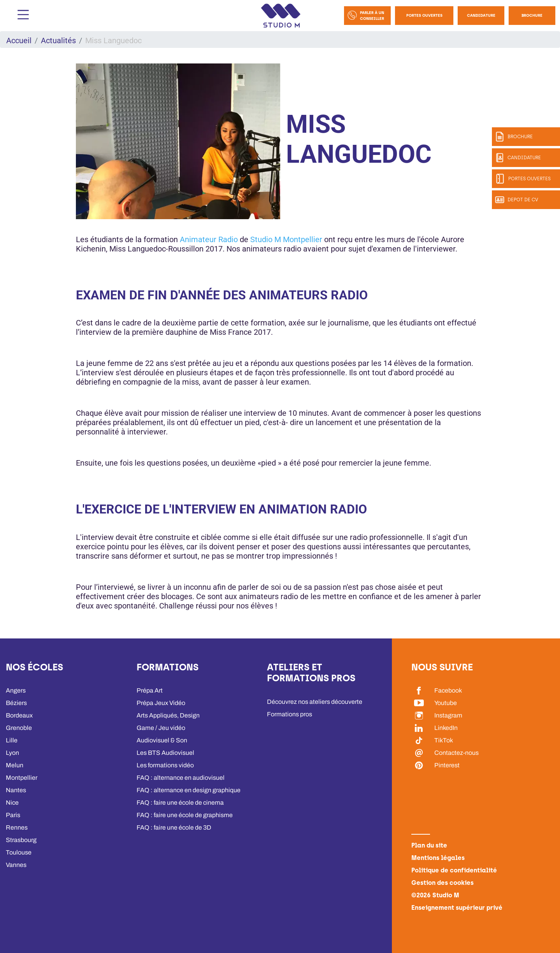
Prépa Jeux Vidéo (161, 703)
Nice (12, 803)
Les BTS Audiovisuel (165, 753)
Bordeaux (19, 715)
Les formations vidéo (165, 765)
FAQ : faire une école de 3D (174, 827)
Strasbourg (21, 840)
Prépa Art (150, 690)
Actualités (58, 40)
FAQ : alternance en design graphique (189, 790)
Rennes (17, 827)
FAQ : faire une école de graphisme (185, 815)
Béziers (16, 703)
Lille (12, 740)
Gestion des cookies (442, 883)
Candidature (481, 15)
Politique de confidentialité (454, 870)
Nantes (16, 790)
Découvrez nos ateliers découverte (315, 702)
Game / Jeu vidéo (161, 728)
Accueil (19, 40)
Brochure (532, 15)
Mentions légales (438, 858)
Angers (16, 690)
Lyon (12, 753)
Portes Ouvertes (424, 15)
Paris (13, 815)
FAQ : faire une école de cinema (180, 803)
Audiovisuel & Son (162, 740)
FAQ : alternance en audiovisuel (181, 778)
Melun (15, 765)
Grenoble (19, 728)
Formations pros (290, 714)
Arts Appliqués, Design (168, 715)
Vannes (16, 865)
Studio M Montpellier (286, 239)
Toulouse (19, 852)
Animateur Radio (209, 239)
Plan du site (429, 845)
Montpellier (22, 778)
